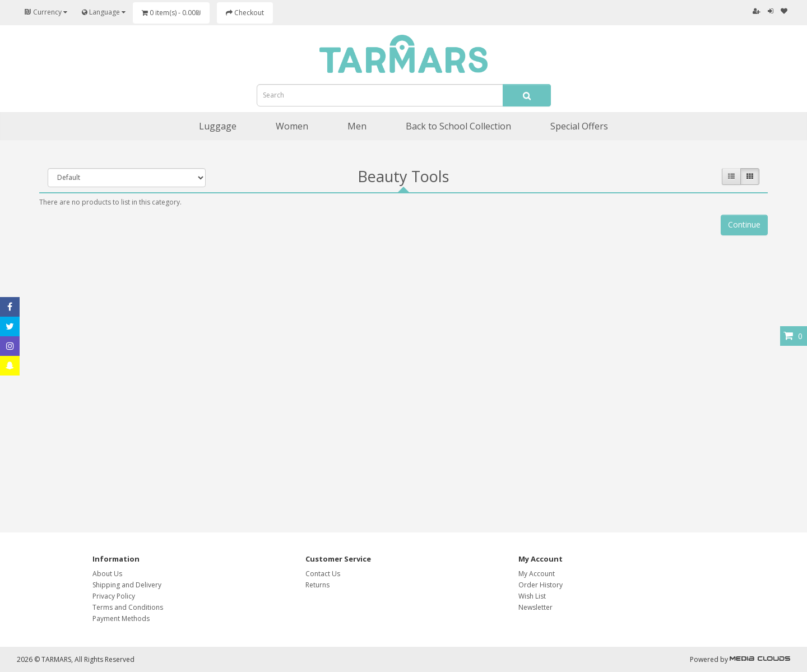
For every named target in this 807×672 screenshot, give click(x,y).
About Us (107, 574)
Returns (317, 585)
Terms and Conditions (128, 607)
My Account (537, 574)
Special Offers (579, 126)
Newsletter (535, 607)
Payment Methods (121, 618)
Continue (744, 224)
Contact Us (323, 574)
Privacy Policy (114, 596)
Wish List (532, 596)
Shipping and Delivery (127, 585)
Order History (541, 585)
